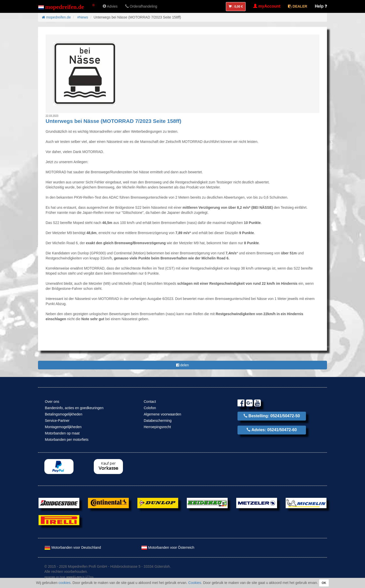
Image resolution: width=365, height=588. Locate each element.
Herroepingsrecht (157, 427)
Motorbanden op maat (62, 433)
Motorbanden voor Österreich (168, 547)
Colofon (150, 408)
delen (182, 365)
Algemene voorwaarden (162, 414)
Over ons (52, 402)
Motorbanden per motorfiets (67, 440)
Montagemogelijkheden (63, 427)
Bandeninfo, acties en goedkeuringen (74, 408)
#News (83, 17)
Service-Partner (57, 421)
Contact (150, 402)
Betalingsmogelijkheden (64, 414)
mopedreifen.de (56, 17)
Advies (110, 6)
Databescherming (158, 421)
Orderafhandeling (141, 6)
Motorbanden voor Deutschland (73, 547)
